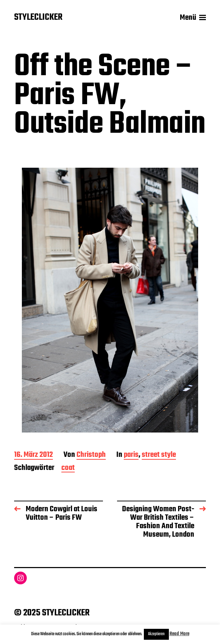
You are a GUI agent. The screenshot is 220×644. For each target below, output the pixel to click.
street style (159, 455)
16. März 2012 (33, 455)
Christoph (91, 455)
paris (131, 455)
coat (68, 468)
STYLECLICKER (38, 18)
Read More (179, 634)
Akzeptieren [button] (156, 634)
